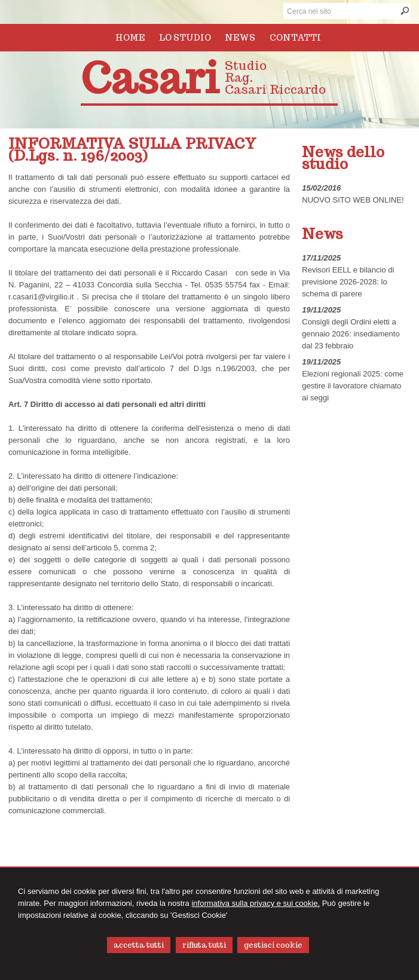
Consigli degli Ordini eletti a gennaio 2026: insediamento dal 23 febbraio (351, 334)
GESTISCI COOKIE (273, 945)
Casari (150, 78)
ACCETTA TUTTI (139, 945)
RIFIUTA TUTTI (204, 945)
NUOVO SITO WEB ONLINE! (353, 200)
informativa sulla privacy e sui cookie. (256, 903)
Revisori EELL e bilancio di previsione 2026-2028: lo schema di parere (348, 282)
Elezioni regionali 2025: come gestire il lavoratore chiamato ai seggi (353, 386)
